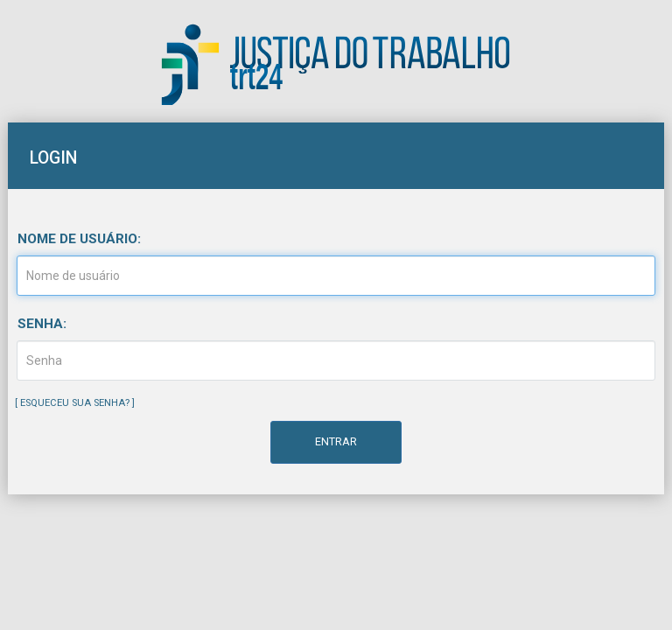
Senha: (42, 324)
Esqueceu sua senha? (75, 403)
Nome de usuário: (79, 239)
